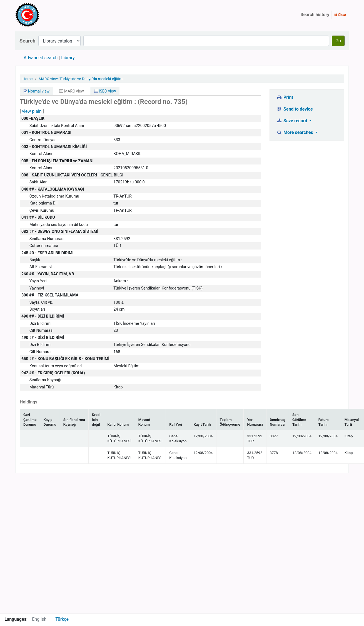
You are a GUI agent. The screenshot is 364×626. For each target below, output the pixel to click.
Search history (315, 15)
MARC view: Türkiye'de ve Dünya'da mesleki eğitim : (81, 79)
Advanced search (41, 58)
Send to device (295, 109)
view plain (32, 111)
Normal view (37, 91)
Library (68, 58)
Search (28, 41)
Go (338, 41)
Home (28, 79)
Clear (340, 15)
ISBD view (105, 91)
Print (285, 97)
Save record (293, 121)
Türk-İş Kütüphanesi (43, 15)
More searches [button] (296, 132)
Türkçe (62, 619)
